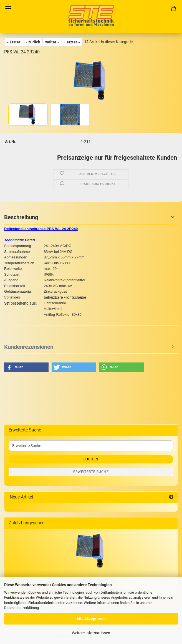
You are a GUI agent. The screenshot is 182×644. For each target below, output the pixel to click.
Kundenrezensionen (29, 347)
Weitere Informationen (91, 633)
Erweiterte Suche (91, 472)
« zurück (33, 42)
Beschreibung (21, 217)
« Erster (14, 42)
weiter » (52, 42)
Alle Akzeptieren (91, 619)
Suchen (91, 459)
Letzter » (72, 42)
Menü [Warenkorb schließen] (8, 8)
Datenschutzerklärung (22, 608)
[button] (26, 367)
